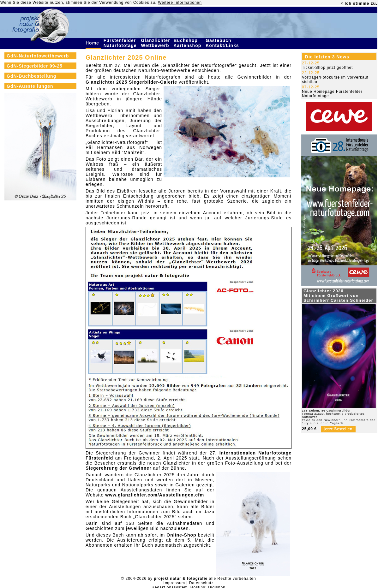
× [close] (342, 3)
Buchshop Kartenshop (188, 43)
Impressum (174, 583)
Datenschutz (201, 583)
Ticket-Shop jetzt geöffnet (327, 68)
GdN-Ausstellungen (30, 86)
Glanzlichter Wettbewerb (156, 43)
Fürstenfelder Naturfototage (121, 43)
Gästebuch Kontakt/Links (223, 43)
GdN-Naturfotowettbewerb (38, 56)
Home (93, 43)
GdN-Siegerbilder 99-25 (35, 66)
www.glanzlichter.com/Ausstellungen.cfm (155, 495)
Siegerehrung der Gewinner (119, 468)
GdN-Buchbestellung (31, 76)
